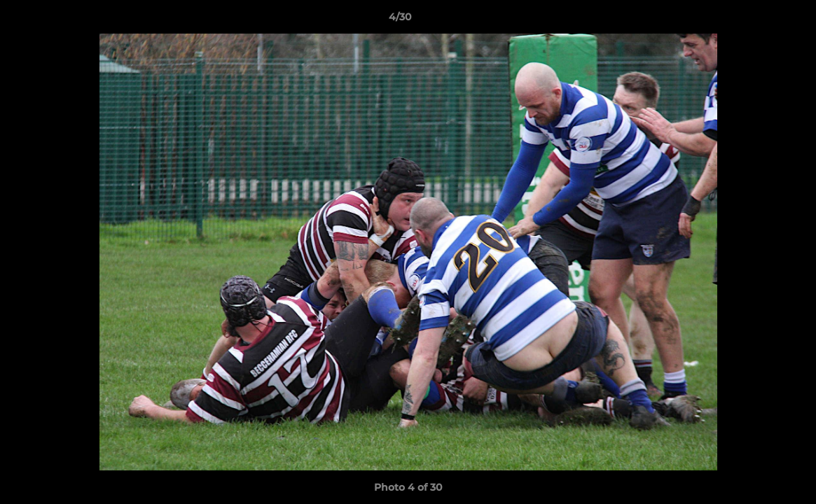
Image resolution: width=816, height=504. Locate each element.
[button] (757, 20)
